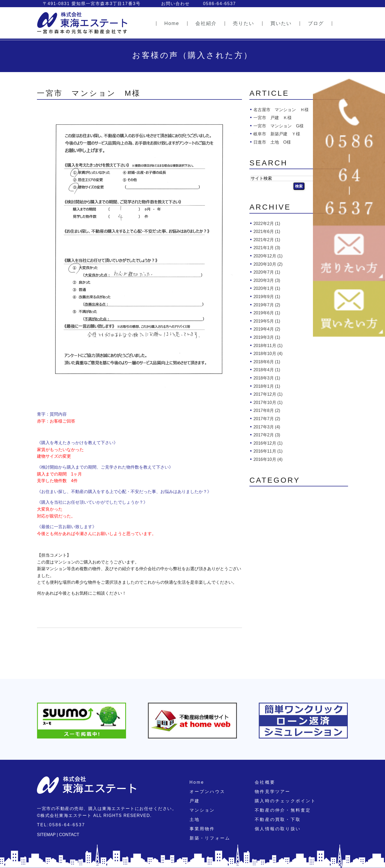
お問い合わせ (175, 4)
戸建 (195, 801)
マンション (202, 810)
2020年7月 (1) (267, 272)
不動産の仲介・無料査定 (283, 810)
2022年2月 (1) (267, 224)
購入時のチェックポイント (285, 801)
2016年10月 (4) (268, 459)
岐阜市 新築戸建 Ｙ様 (277, 134)
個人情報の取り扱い (278, 829)
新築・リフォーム (210, 838)
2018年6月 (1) (267, 362)
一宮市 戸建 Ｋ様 (273, 118)
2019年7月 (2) (267, 305)
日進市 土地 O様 (272, 142)
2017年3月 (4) (267, 427)
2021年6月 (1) (267, 231)
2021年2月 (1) (267, 240)
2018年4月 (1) (267, 370)
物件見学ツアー (273, 792)
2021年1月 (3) (267, 248)
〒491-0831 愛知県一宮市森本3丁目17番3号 (92, 4)
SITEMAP (46, 835)
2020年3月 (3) (267, 280)
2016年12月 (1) (268, 443)
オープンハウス (207, 792)
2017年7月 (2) (267, 419)
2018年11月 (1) (268, 346)
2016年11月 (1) (268, 451)
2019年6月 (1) (267, 313)
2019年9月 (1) (267, 297)
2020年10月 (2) (268, 264)
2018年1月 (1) (267, 386)
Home (197, 782)
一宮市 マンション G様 (278, 126)
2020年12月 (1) (268, 256)
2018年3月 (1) (267, 378)
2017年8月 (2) (267, 410)
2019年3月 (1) (267, 337)
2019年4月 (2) (267, 329)
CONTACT (69, 835)
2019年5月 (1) (267, 321)
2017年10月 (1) (268, 402)
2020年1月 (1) (267, 288)
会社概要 (265, 782)
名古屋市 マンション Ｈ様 (281, 110)
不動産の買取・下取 (278, 819)
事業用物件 (202, 829)
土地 (195, 819)
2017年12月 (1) (268, 394)
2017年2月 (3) (267, 435)
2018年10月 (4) (268, 354)
